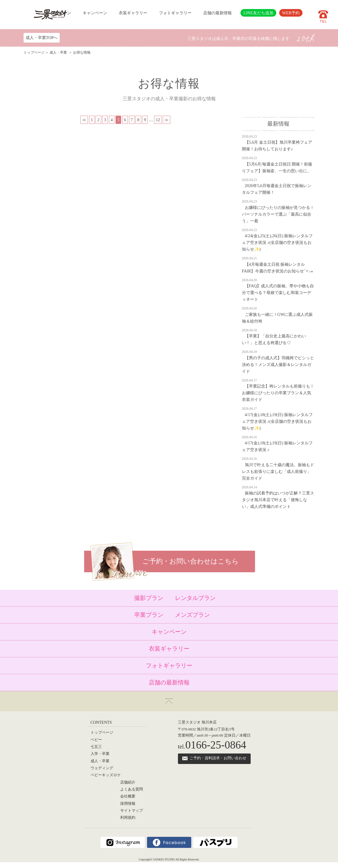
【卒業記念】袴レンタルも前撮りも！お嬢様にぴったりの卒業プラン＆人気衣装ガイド (278, 393)
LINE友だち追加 (258, 13)
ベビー (96, 740)
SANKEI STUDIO (164, 859)
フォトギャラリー (175, 13)
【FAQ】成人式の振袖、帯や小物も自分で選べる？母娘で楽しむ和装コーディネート (278, 293)
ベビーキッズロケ (106, 775)
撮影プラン (149, 598)
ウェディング (102, 768)
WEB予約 (291, 13)
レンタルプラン (195, 598)
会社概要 (128, 796)
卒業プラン (149, 615)
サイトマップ (132, 811)
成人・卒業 (59, 52)
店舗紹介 (128, 782)
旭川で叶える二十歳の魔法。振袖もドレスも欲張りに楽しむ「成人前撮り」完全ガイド (278, 471)
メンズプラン (192, 615)
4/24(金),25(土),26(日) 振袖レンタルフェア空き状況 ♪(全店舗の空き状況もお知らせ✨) (277, 242)
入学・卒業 (100, 754)
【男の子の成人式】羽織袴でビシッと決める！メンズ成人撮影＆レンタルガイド (278, 365)
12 (158, 120)
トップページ (34, 52)
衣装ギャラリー (133, 13)
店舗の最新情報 (217, 13)
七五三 (96, 747)
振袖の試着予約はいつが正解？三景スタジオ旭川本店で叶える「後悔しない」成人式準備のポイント (278, 500)
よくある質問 (132, 789)
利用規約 (128, 818)
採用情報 (128, 804)
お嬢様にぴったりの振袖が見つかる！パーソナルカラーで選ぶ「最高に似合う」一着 (278, 214)
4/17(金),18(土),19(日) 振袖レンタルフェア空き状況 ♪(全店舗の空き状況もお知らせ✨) (277, 421)
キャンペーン (95, 13)
